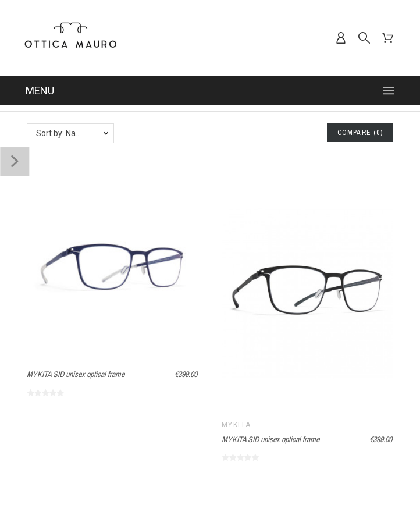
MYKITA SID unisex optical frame (76, 374)
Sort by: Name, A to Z (75, 133)
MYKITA (236, 425)
